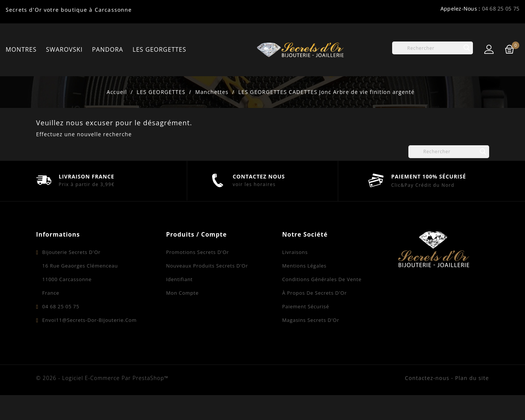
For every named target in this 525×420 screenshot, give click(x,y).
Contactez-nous (427, 403)
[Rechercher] (433, 48)
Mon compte (182, 318)
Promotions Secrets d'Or (198, 277)
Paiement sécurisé (306, 331)
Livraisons (295, 277)
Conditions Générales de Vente (322, 304)
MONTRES (21, 49)
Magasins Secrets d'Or (310, 345)
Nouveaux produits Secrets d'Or (207, 291)
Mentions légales (304, 291)
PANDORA (108, 49)
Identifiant (179, 304)
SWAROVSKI (64, 49)
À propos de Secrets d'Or (314, 318)
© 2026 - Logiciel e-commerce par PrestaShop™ (102, 403)
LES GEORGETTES (159, 49)
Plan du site (472, 403)
